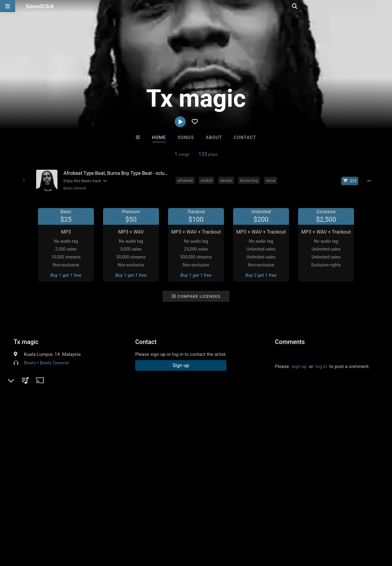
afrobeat (186, 180)
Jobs (83, 530)
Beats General (74, 188)
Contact (245, 137)
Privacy (145, 530)
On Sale (215, 430)
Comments (290, 342)
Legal (164, 530)
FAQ (26, 530)
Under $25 (253, 430)
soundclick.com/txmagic (49, 377)
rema (272, 180)
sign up (299, 366)
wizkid (208, 180)
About (214, 137)
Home (159, 137)
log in (321, 366)
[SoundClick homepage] (40, 6)
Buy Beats (177, 430)
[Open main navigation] (8, 6)
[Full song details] (371, 181)
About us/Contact (54, 530)
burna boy (250, 180)
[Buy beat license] (352, 181)
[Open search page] (386, 6)
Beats (30, 363)
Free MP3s (139, 430)
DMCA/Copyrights (113, 530)
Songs (186, 137)
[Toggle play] (23, 181)
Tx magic (26, 342)
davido (227, 180)
